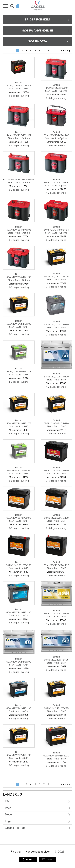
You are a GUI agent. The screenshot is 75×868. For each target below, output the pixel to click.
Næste (64, 51)
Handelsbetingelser (38, 852)
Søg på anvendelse (38, 30)
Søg (12, 6)
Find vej (16, 852)
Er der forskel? (38, 19)
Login (18, 6)
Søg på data (38, 41)
